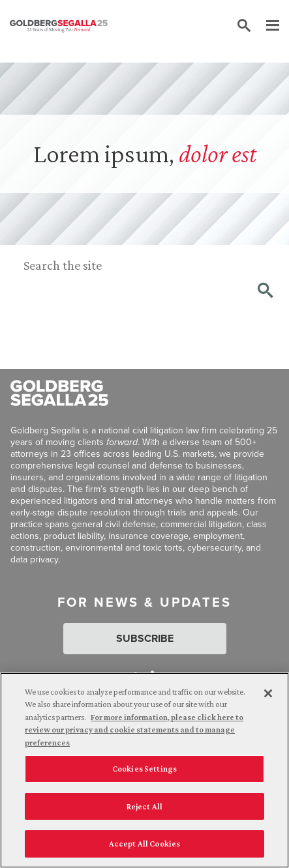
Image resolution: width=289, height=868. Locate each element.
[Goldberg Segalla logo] (59, 26)
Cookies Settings (144, 769)
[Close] (268, 693)
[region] (144, 770)
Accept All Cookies (144, 844)
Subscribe (145, 638)
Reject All (144, 806)
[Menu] (266, 26)
